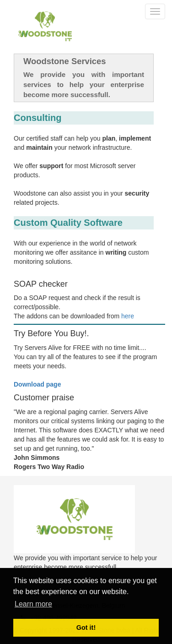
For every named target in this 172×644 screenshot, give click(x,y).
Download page (37, 384)
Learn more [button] (33, 604)
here (128, 316)
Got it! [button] (86, 628)
